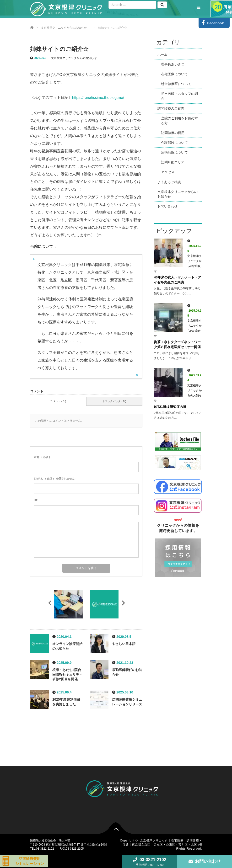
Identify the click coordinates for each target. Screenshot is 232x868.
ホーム (162, 54)
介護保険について (174, 143)
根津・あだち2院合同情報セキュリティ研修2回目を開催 (67, 675)
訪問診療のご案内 (171, 108)
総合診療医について (176, 84)
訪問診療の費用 (173, 133)
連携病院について (174, 152)
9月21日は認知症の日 (170, 407)
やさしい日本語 (124, 644)
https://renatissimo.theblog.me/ (98, 98)
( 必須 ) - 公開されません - (55, 479)
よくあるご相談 (169, 182)
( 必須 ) (42, 457)
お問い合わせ (167, 206)
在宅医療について (174, 74)
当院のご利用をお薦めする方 (179, 121)
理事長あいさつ (173, 64)
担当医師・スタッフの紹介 (179, 96)
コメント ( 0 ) (58, 401)
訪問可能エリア (173, 162)
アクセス (168, 172)
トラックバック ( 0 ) (114, 401)
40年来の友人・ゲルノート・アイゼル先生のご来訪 (178, 280)
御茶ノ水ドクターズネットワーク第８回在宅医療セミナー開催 (177, 344)
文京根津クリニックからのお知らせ (74, 58)
